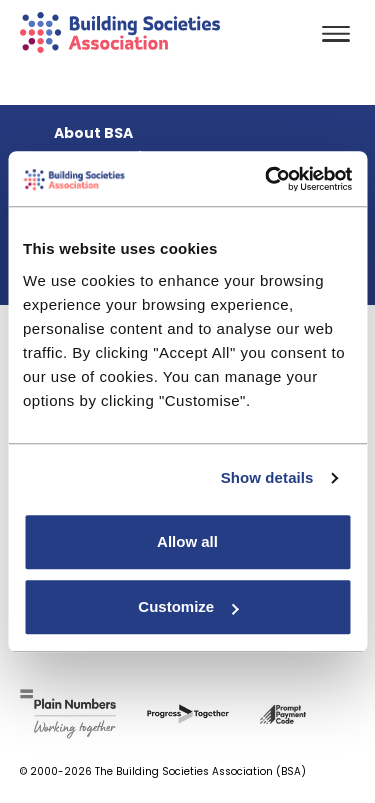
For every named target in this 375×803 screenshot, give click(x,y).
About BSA (93, 133)
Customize (188, 606)
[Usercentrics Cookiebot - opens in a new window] (267, 179)
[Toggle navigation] (336, 35)
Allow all (187, 541)
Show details (267, 477)
